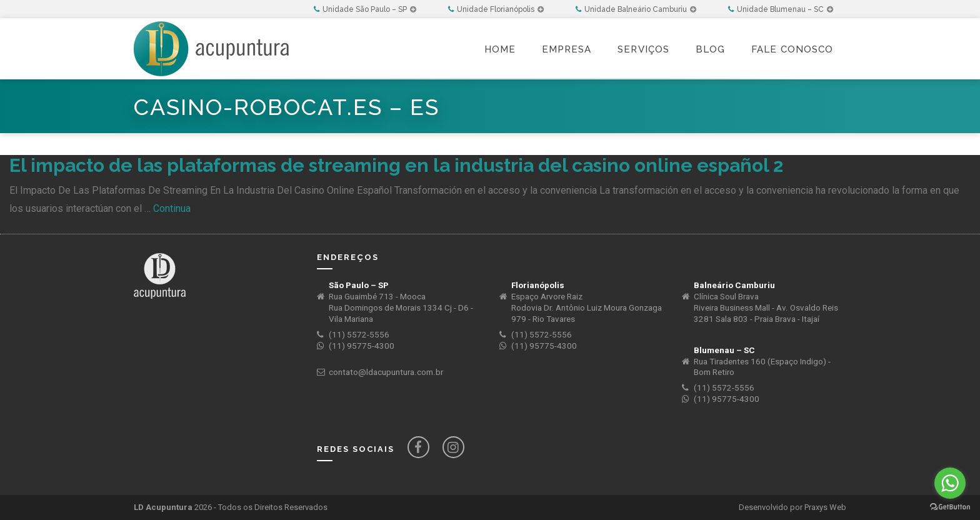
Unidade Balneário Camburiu (636, 9)
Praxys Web (825, 507)
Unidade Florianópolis (496, 9)
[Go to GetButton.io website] (950, 507)
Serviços (643, 49)
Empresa (567, 49)
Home (500, 49)
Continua (172, 208)
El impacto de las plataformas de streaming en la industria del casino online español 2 (396, 165)
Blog (710, 49)
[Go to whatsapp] (950, 483)
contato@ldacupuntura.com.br (386, 372)
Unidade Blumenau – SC (781, 9)
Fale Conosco (792, 49)
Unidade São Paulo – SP (365, 9)
